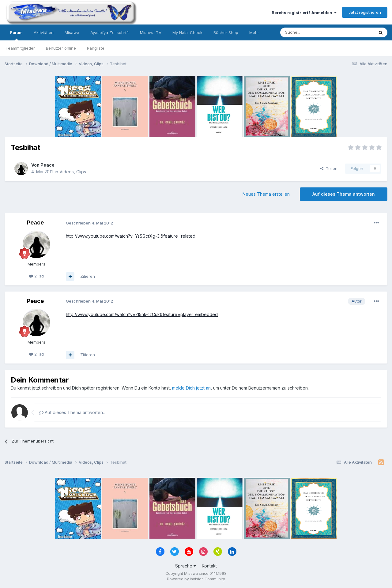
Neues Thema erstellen (266, 194)
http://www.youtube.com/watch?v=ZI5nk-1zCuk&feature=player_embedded (142, 314)
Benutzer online (61, 48)
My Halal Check (187, 32)
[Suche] (308, 32)
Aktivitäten (44, 32)
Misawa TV (151, 32)
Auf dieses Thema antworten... (72, 412)
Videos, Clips (73, 172)
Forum (16, 35)
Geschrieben (89, 223)
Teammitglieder (20, 48)
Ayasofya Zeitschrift (110, 32)
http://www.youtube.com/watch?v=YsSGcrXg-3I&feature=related (131, 236)
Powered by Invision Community (196, 579)
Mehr (254, 32)
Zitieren (88, 276)
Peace (47, 165)
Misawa (72, 32)
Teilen (329, 168)
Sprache (186, 566)
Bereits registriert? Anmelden (304, 13)
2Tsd (36, 276)
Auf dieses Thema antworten (344, 194)
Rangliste (96, 48)
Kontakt (209, 566)
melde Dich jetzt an (191, 388)
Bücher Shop (226, 32)
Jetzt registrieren (365, 12)
